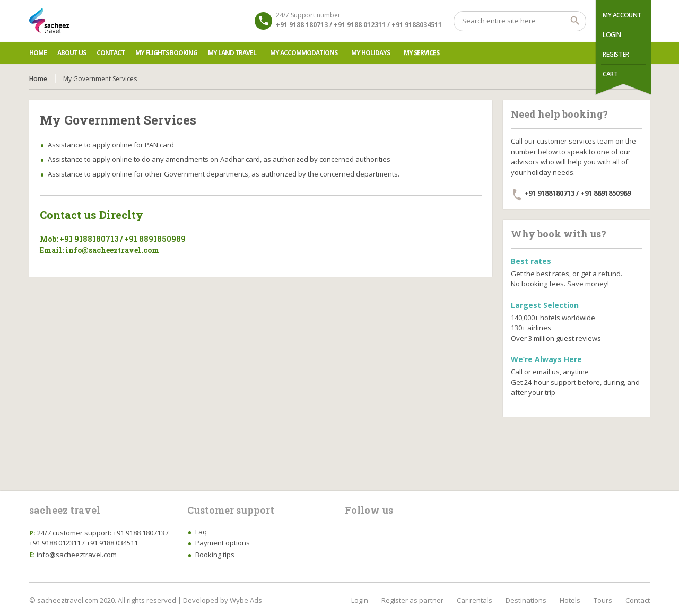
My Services (421, 53)
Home (38, 53)
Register (616, 54)
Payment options (223, 543)
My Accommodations (304, 53)
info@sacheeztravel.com (77, 555)
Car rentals (475, 600)
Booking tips (215, 555)
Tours (603, 600)
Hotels (570, 600)
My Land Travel (232, 53)
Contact (111, 53)
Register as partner (412, 600)
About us (72, 53)
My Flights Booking (166, 53)
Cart (610, 74)
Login (612, 35)
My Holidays (371, 53)
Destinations (526, 600)
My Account (622, 15)
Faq (201, 532)
